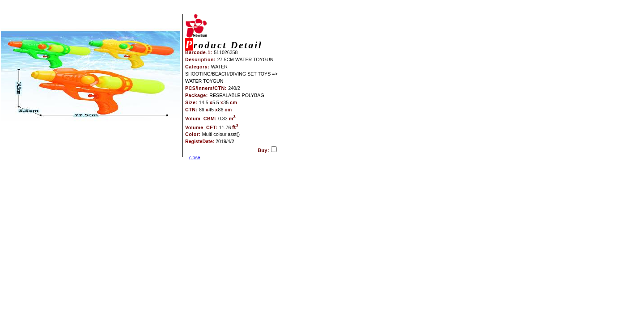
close (195, 157)
